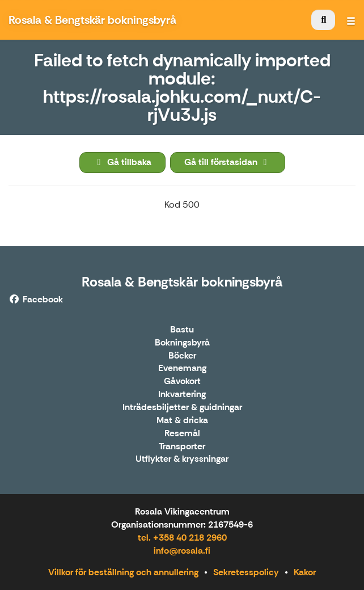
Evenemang (182, 368)
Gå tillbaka (122, 162)
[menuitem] (323, 20)
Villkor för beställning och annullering (123, 572)
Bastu (182, 330)
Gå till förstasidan (228, 162)
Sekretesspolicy (246, 572)
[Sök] (323, 20)
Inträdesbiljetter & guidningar (182, 408)
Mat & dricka (182, 421)
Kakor (305, 572)
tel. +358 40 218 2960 (182, 538)
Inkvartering (182, 395)
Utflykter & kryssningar (182, 459)
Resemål (182, 434)
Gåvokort (182, 382)
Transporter (182, 447)
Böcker (182, 356)
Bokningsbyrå (182, 343)
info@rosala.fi (182, 551)
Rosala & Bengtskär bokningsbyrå (182, 282)
